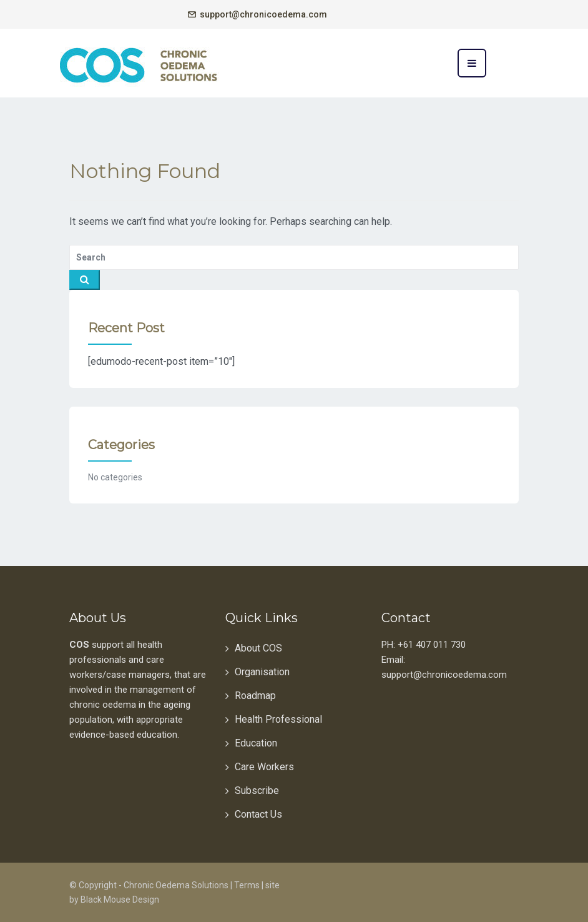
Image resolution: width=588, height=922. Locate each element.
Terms (247, 885)
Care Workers (264, 767)
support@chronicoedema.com (263, 14)
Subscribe (257, 791)
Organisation (262, 672)
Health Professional (278, 719)
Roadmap (255, 696)
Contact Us (258, 814)
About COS (258, 648)
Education (256, 743)
